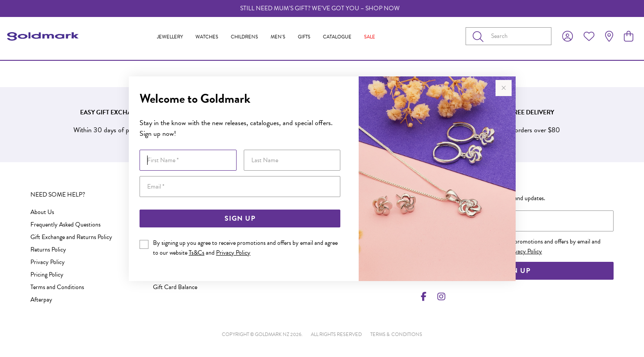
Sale (370, 37)
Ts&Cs (197, 253)
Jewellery (170, 37)
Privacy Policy (233, 253)
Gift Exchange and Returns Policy (71, 237)
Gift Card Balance (175, 287)
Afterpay (41, 300)
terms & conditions (396, 334)
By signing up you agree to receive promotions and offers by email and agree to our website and (245, 248)
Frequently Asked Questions (66, 225)
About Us (42, 212)
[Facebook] (424, 297)
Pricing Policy (47, 275)
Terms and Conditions (57, 287)
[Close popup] (504, 88)
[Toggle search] (480, 36)
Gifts (304, 37)
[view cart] (629, 37)
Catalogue (337, 37)
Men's (278, 37)
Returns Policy (48, 250)
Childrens (244, 37)
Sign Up (240, 218)
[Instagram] (440, 297)
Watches (207, 37)
